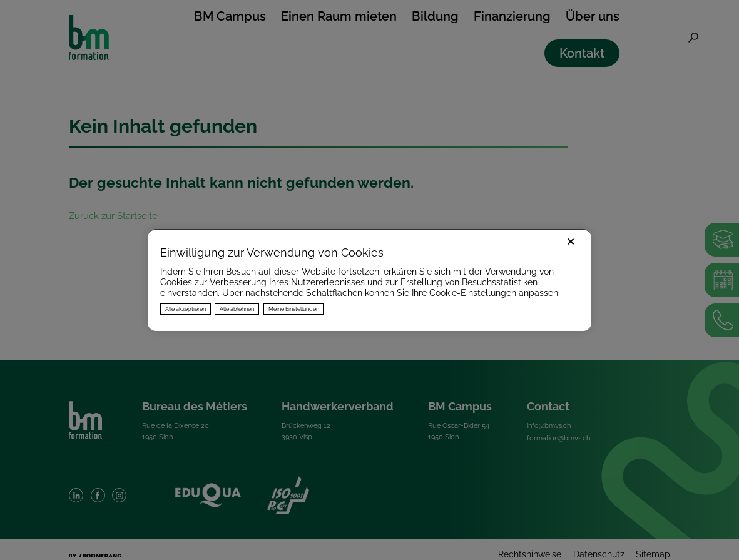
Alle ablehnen (237, 309)
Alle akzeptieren (186, 309)
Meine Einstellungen (294, 309)
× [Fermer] (571, 240)
